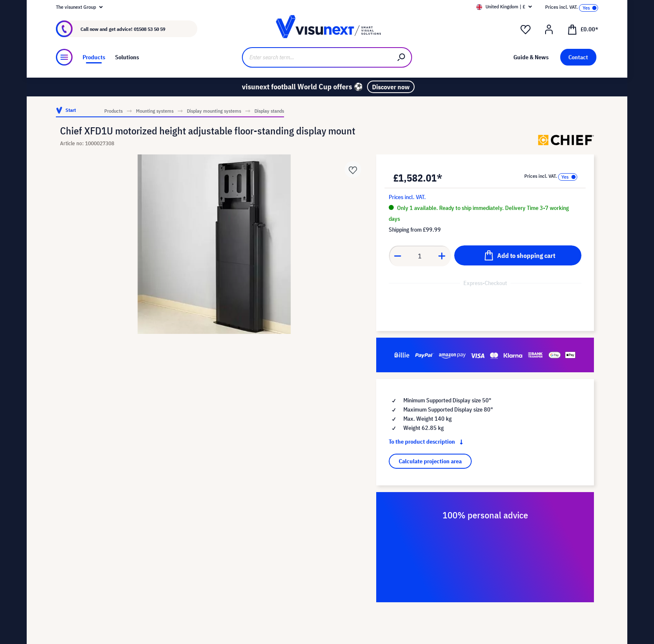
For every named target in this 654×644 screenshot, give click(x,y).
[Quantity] (420, 256)
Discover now (391, 87)
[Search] (402, 57)
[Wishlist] (526, 30)
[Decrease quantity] (397, 256)
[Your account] (549, 30)
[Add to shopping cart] (518, 255)
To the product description (428, 442)
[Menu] (64, 57)
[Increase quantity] (442, 256)
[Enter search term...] (317, 57)
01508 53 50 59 (150, 29)
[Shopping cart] (583, 29)
